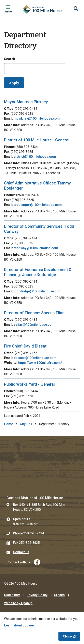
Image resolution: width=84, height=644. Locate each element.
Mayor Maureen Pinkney (26, 102)
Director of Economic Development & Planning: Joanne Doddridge (38, 272)
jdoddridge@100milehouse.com (38, 291)
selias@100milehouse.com (34, 325)
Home (9, 424)
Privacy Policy (37, 595)
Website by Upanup (18, 603)
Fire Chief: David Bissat (25, 346)
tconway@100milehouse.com (36, 248)
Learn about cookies (19, 625)
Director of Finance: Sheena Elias (34, 313)
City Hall (26, 424)
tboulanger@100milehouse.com (38, 205)
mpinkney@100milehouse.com (37, 118)
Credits (59, 595)
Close (67, 636)
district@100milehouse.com (35, 157)
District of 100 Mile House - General (37, 140)
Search (10, 59)
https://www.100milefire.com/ (40, 363)
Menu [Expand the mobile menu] (8, 12)
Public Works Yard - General (29, 384)
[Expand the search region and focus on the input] (76, 9)
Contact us (21, 552)
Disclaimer (12, 595)
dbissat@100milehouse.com (35, 358)
